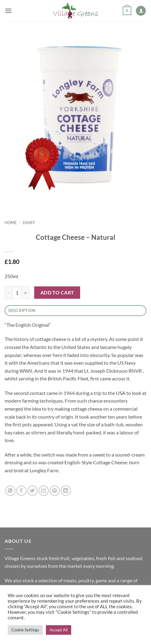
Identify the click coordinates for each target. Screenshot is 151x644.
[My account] (141, 11)
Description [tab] (22, 310)
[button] (8, 11)
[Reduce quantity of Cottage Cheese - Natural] (8, 293)
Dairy (29, 223)
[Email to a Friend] (44, 491)
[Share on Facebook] (21, 491)
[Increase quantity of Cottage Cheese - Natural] (26, 293)
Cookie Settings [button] (25, 630)
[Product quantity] (17, 293)
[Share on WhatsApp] (10, 491)
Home (11, 223)
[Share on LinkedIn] (66, 491)
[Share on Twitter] (33, 491)
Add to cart (57, 293)
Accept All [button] (59, 630)
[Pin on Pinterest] (55, 491)
